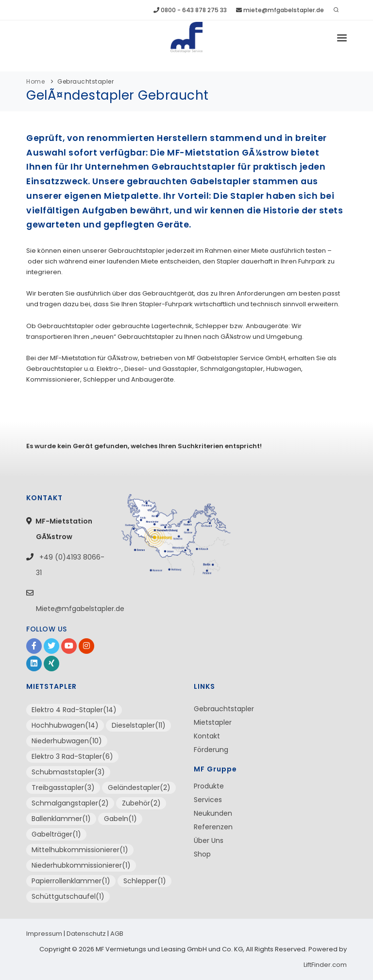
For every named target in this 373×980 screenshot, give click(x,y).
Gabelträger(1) (56, 834)
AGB (117, 934)
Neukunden (213, 813)
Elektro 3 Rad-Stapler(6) (72, 756)
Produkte (209, 786)
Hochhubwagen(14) (65, 725)
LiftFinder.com (325, 965)
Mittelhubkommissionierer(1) (80, 850)
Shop (202, 854)
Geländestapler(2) (139, 787)
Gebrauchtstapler (85, 81)
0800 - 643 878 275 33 (190, 10)
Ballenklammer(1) (61, 819)
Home (35, 81)
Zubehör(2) (141, 803)
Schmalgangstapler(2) (70, 803)
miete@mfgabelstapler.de (280, 10)
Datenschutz (86, 934)
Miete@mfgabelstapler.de (80, 609)
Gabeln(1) (120, 819)
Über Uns (209, 840)
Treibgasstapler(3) (63, 787)
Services (208, 800)
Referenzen (213, 827)
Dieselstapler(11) (139, 725)
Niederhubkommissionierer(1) (81, 865)
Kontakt (207, 736)
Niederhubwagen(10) (67, 741)
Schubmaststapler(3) (68, 772)
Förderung (211, 750)
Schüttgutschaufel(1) (68, 896)
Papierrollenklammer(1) (71, 881)
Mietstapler (213, 722)
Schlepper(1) (145, 881)
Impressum (44, 934)
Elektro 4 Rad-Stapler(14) (74, 710)
